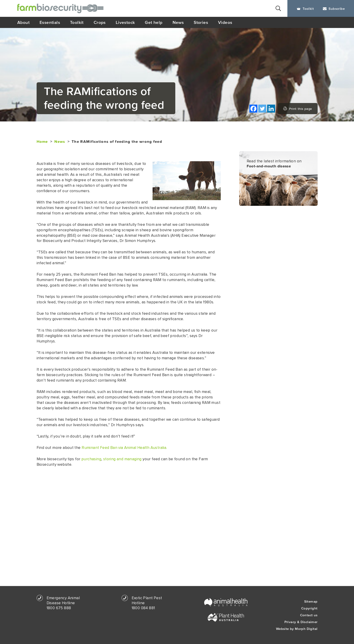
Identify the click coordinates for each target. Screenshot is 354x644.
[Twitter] (262, 109)
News (178, 22)
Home (42, 142)
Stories (201, 22)
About (23, 22)
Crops (100, 22)
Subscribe (334, 9)
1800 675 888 (59, 608)
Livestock (125, 22)
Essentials (50, 22)
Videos (225, 22)
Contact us (309, 615)
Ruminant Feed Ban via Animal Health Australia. (124, 448)
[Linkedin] (271, 109)
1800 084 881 (143, 608)
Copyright (309, 608)
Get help (154, 22)
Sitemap (311, 601)
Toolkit (305, 9)
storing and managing (122, 459)
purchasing (91, 459)
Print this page (298, 109)
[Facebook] (253, 109)
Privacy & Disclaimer (301, 622)
